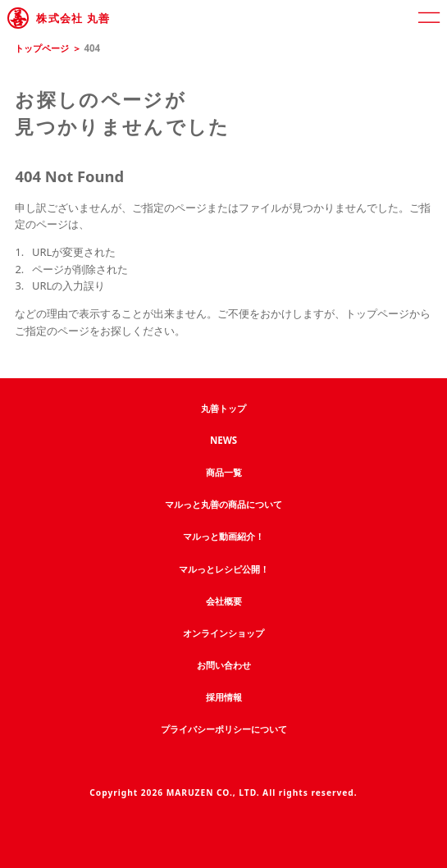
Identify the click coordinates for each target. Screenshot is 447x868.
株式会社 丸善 (73, 18)
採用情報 (224, 697)
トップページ (42, 48)
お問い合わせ (224, 665)
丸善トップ (223, 408)
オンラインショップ (223, 633)
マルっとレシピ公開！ (224, 569)
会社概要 (224, 601)
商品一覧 (224, 472)
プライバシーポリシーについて (224, 729)
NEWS (223, 440)
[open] (429, 18)
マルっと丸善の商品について (223, 504)
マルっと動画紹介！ (223, 536)
